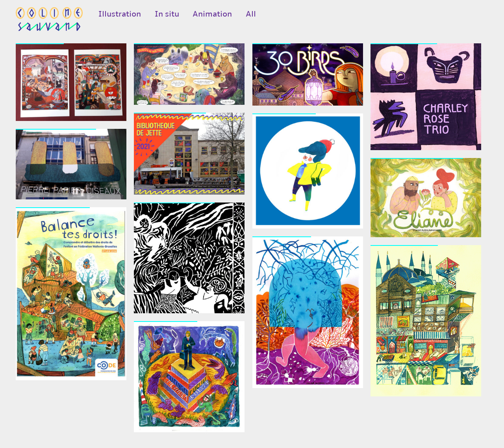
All (251, 14)
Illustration (120, 14)
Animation (212, 14)
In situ (167, 14)
